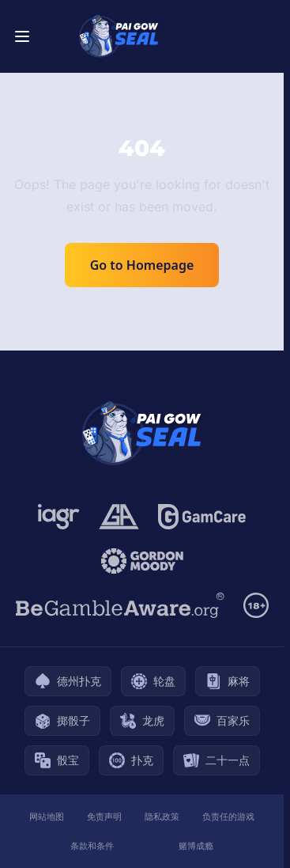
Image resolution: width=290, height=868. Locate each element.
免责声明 (104, 816)
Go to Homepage (142, 265)
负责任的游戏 (228, 816)
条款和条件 (92, 845)
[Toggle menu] (22, 36)
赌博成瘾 (196, 845)
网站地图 (47, 816)
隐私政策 (162, 816)
